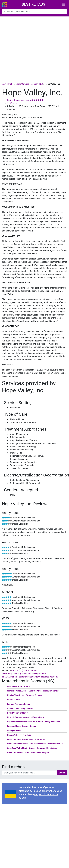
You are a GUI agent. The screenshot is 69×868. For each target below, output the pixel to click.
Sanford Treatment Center (19, 704)
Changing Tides (14, 731)
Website (12, 103)
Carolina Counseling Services (20, 708)
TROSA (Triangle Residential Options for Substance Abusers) (31, 677)
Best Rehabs (34, 4)
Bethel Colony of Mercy (17, 713)
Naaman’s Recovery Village (19, 735)
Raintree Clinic (14, 700)
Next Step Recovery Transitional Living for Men (24, 674)
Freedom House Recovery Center (22, 726)
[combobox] (34, 12)
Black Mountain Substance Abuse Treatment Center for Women (35, 744)
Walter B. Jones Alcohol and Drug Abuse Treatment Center (33, 691)
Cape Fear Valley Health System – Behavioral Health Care (32, 748)
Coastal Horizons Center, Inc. (20, 686)
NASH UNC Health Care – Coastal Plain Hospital (28, 753)
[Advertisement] (30, 48)
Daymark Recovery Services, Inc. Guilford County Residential (34, 722)
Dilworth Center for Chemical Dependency (26, 717)
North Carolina (22, 84)
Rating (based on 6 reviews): (25, 100)
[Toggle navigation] (63, 4)
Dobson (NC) (37, 84)
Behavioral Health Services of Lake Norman (26, 739)
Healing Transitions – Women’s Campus (25, 695)
